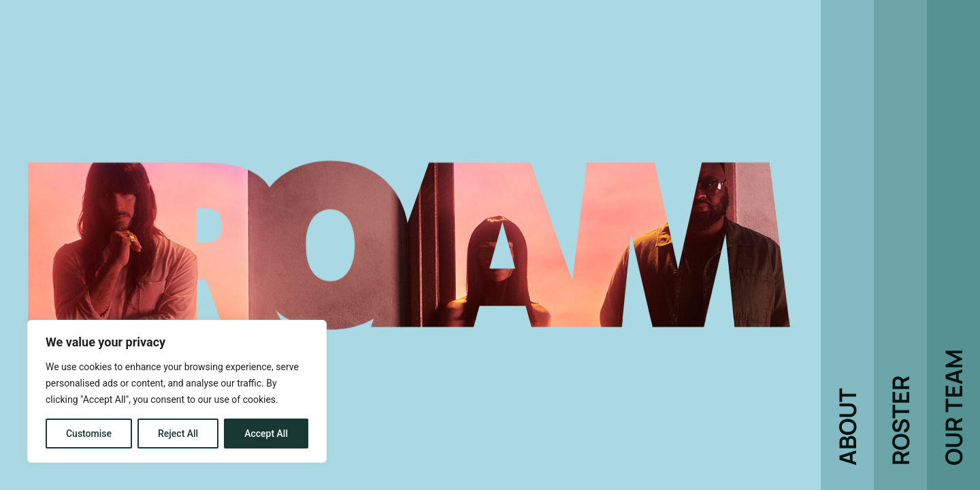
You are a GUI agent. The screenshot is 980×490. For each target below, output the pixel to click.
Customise (89, 434)
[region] (177, 391)
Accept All (266, 434)
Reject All (178, 434)
